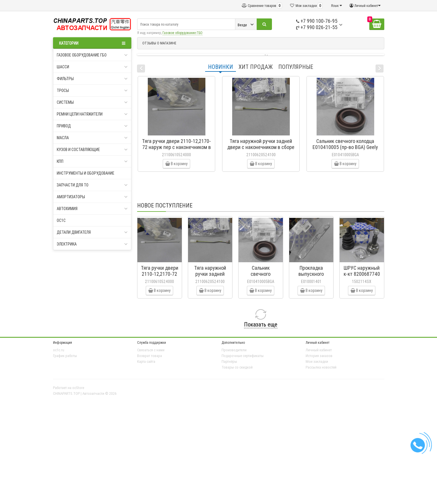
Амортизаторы (92, 197)
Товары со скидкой (237, 367)
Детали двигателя (92, 232)
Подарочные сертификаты (243, 356)
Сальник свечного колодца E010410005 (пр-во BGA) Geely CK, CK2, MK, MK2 (345, 147)
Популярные (296, 67)
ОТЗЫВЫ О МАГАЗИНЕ (159, 43)
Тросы (92, 90)
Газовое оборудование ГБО (182, 33)
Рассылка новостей (321, 367)
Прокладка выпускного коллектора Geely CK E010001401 (311, 277)
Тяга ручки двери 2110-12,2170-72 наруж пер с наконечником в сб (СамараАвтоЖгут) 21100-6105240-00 (176, 150)
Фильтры (92, 79)
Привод (92, 126)
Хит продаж (256, 67)
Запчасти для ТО (92, 185)
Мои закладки (317, 362)
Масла (92, 138)
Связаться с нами (151, 350)
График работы (65, 356)
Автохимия (92, 209)
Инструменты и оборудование (86, 173)
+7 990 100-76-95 (317, 21)
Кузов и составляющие (92, 150)
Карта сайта (146, 362)
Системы (92, 102)
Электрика (92, 244)
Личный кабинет (319, 350)
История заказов (319, 356)
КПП (92, 161)
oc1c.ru (59, 350)
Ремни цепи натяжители (92, 114)
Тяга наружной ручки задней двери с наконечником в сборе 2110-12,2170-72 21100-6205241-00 (261, 150)
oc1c (61, 220)
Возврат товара (150, 356)
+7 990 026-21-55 (317, 27)
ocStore (78, 388)
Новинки (221, 67)
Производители (234, 350)
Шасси (92, 67)
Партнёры (229, 362)
